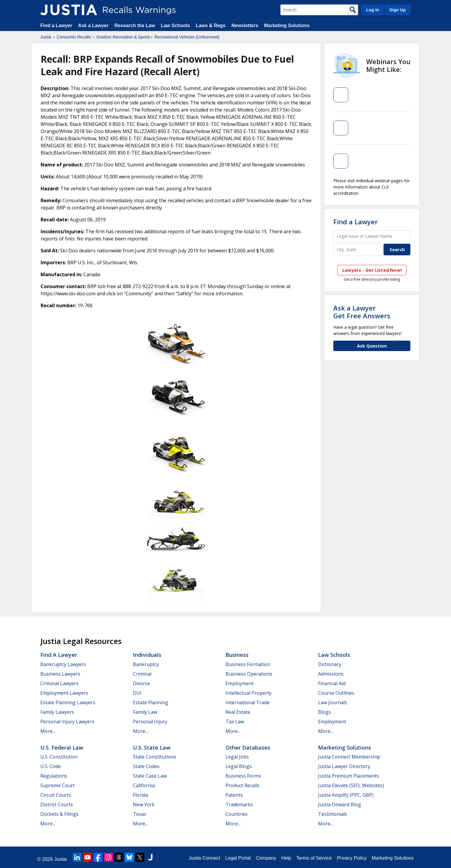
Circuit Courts (56, 795)
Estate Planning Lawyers (68, 702)
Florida (141, 795)
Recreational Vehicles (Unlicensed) (187, 37)
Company (266, 858)
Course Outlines (336, 693)
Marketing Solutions (287, 26)
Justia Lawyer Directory (344, 766)
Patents (234, 795)
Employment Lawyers (64, 693)
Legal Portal (238, 858)
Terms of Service (314, 858)
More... (48, 731)
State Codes (146, 766)
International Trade (248, 702)
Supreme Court (57, 785)
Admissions (331, 674)
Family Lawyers (57, 712)
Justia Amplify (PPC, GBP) (346, 795)
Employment (240, 683)
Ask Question (372, 346)
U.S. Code (51, 766)
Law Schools (175, 26)
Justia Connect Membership (349, 757)
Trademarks (239, 804)
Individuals (147, 655)
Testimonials (333, 814)
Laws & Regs (211, 26)
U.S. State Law (152, 747)
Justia (46, 37)
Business (237, 655)
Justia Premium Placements (349, 776)
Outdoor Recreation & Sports (123, 37)
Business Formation (248, 664)
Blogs (325, 712)
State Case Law (150, 776)
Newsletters (245, 26)
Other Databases (248, 747)
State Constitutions (155, 757)
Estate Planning (151, 702)
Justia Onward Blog (340, 804)
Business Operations (249, 674)
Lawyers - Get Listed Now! (372, 270)
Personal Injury (150, 722)
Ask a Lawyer (94, 26)
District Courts (57, 804)
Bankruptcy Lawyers (63, 664)
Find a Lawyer (56, 26)
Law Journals (333, 702)
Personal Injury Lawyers (67, 722)
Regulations (54, 776)
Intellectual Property (248, 693)
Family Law (145, 712)
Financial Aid (332, 683)
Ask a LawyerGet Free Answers (362, 312)
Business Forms (243, 776)
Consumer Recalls (74, 37)
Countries (237, 814)
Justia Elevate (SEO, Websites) (351, 785)
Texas (140, 814)
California (144, 785)
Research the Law (135, 26)
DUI (137, 693)
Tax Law (235, 722)
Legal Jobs (237, 757)
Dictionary (330, 664)
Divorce (141, 683)
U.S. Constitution (59, 757)
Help (286, 858)
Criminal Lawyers (59, 683)
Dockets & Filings (59, 814)
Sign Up (398, 10)
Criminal (142, 674)
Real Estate (238, 712)
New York (144, 804)
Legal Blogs (239, 766)
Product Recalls (243, 785)
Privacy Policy (352, 858)
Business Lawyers (60, 674)
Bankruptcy (146, 664)
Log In (373, 10)
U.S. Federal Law (62, 747)
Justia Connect (204, 858)
